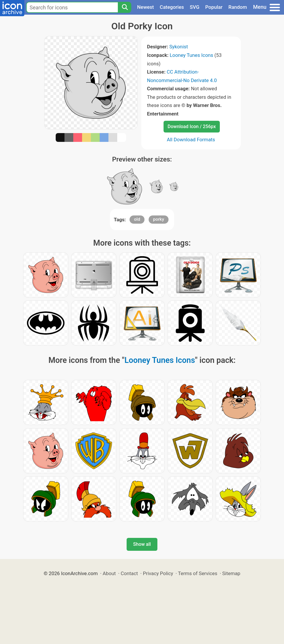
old (137, 219)
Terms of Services (198, 573)
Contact (129, 573)
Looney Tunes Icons (191, 55)
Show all (142, 544)
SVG (195, 7)
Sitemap (231, 573)
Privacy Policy (158, 573)
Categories (172, 7)
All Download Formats (191, 140)
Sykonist (179, 47)
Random (238, 7)
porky (158, 219)
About (109, 573)
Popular (214, 7)
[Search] (125, 7)
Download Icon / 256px (192, 126)
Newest (146, 7)
